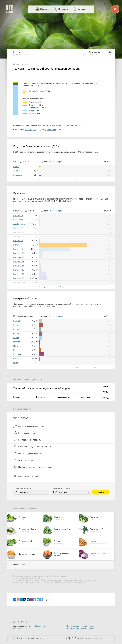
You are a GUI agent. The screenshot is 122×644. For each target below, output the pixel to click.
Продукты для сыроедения (28, 453)
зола (31, 113)
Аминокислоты (63, 397)
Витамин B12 (19, 282)
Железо (17, 325)
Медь (16, 350)
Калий (16, 338)
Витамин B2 (19, 257)
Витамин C (18, 249)
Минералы (85, 397)
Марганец (18, 354)
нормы (56, 162)
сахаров (39, 125)
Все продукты (22, 417)
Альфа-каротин (20, 224)
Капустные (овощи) (24, 433)
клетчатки (54, 125)
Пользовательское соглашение (80, 628)
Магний (17, 329)
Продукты (45, 9)
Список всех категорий (26, 476)
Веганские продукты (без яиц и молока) (33, 447)
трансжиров (51, 130)
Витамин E (18, 241)
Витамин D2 (19, 232)
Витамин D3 (19, 236)
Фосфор (17, 333)
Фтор (16, 363)
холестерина (31, 130)
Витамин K (18, 245)
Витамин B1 (19, 253)
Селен (16, 359)
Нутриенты (63, 9)
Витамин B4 (19, 266)
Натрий (17, 342)
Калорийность (36, 91)
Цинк (16, 346)
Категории (82, 9)
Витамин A (18, 216)
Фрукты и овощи (23, 460)
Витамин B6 (19, 274)
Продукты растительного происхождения (34, 467)
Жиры (16, 171)
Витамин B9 (19, 278)
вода (32, 111)
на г (107, 162)
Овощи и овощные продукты (28, 426)
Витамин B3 (19, 262)
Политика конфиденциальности (80, 626)
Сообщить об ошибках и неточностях (88, 638)
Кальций (17, 321)
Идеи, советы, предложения (30, 638)
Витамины (41, 397)
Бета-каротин (19, 220)
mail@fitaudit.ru (38, 626)
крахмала (71, 125)
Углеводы (18, 175)
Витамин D (18, 228)
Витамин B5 (19, 270)
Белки (16, 167)
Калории (17, 397)
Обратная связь (20, 628)
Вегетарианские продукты (27, 440)
